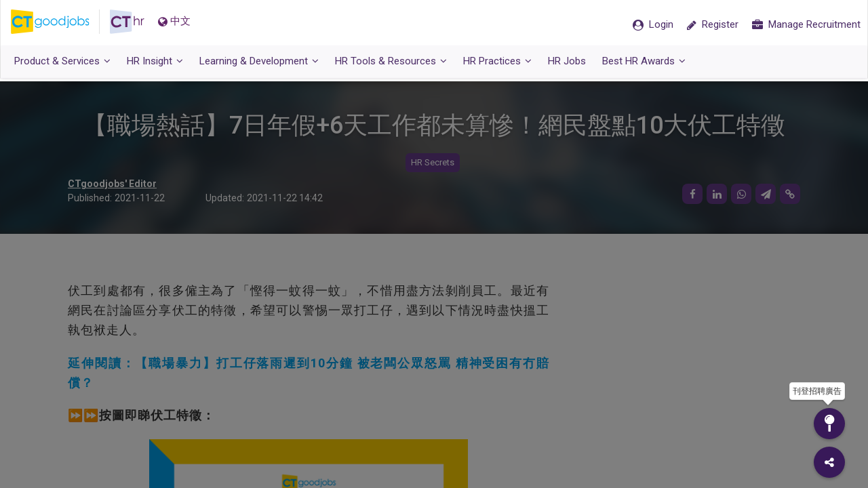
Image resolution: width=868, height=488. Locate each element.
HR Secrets (433, 163)
